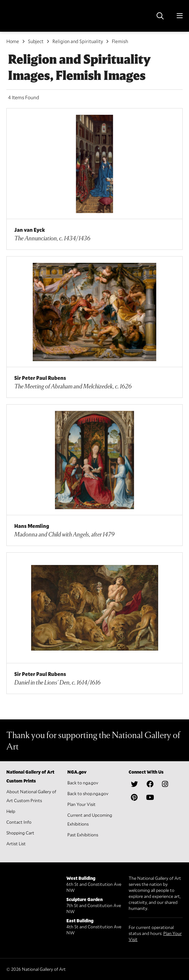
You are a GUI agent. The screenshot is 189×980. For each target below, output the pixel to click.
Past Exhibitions (83, 835)
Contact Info (19, 822)
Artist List (16, 844)
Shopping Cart (20, 833)
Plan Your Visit (81, 804)
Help (11, 811)
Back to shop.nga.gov (88, 793)
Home (13, 41)
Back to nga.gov (83, 783)
